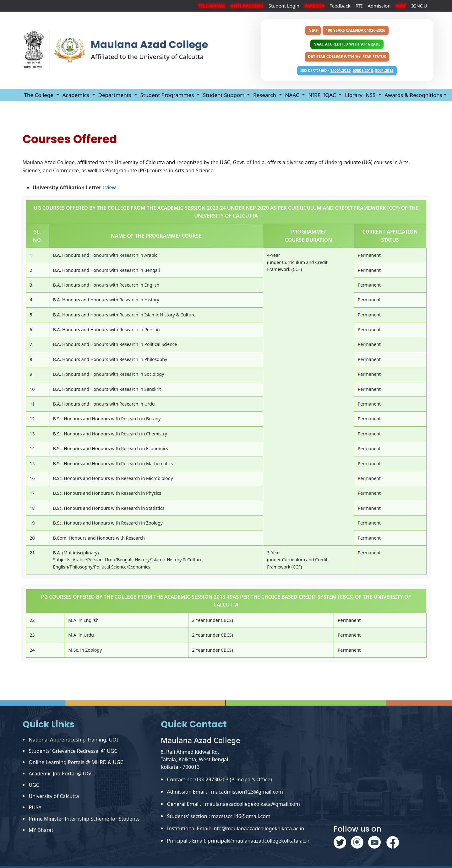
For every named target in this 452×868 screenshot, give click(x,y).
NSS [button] (371, 95)
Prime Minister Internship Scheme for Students (84, 819)
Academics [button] (77, 95)
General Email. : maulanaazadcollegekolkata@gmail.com (234, 804)
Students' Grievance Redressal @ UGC (73, 751)
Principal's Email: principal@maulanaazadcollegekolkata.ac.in (239, 841)
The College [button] (40, 95)
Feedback (340, 6)
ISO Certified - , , (347, 70)
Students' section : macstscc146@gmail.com (219, 816)
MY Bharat (41, 830)
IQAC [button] (330, 95)
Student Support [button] (224, 95)
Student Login (284, 6)
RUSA (35, 807)
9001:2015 (384, 70)
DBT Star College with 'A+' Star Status (347, 57)
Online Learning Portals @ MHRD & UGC (76, 762)
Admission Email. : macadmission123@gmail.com (225, 792)
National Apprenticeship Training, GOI (74, 740)
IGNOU (419, 6)
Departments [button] (116, 95)
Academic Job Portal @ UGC (61, 774)
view (111, 187)
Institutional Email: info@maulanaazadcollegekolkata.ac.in (236, 828)
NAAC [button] (293, 95)
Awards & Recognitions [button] (413, 95)
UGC (34, 785)
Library (354, 95)
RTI (359, 6)
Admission (379, 6)
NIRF (313, 30)
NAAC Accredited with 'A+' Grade (347, 44)
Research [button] (265, 95)
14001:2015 (340, 70)
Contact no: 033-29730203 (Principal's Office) (220, 779)
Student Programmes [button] (168, 95)
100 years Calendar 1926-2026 (356, 30)
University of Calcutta (54, 796)
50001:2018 (363, 70)
